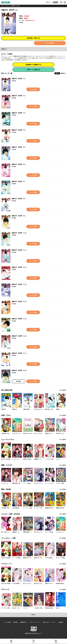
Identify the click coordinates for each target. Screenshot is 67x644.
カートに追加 (50, 43)
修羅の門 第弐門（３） (19, 113)
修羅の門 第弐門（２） (19, 96)
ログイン (48, 2)
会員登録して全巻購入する (33, 65)
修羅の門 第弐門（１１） (20, 250)
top (2, 6)
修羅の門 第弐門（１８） (20, 371)
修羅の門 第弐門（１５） (20, 319)
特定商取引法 (23, 622)
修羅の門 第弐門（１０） (20, 233)
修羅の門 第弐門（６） (19, 164)
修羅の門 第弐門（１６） (20, 336)
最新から (63, 73)
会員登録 (55, 2)
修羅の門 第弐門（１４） (20, 302)
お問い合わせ (46, 622)
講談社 (26, 18)
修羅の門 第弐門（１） (19, 79)
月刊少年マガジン (30, 20)
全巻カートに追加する (33, 70)
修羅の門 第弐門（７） (19, 182)
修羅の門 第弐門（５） (19, 147)
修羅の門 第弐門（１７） (20, 353)
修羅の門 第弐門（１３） (20, 284)
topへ (33, 615)
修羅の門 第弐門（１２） (20, 267)
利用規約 (15, 622)
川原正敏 (27, 16)
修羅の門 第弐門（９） (19, 216)
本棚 (56, 643)
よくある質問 (7, 622)
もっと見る (63, 390)
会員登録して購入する (33, 38)
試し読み (19, 381)
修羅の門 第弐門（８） (19, 199)
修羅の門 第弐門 (16, 6)
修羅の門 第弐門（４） (19, 130)
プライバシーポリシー (35, 622)
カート (34, 643)
